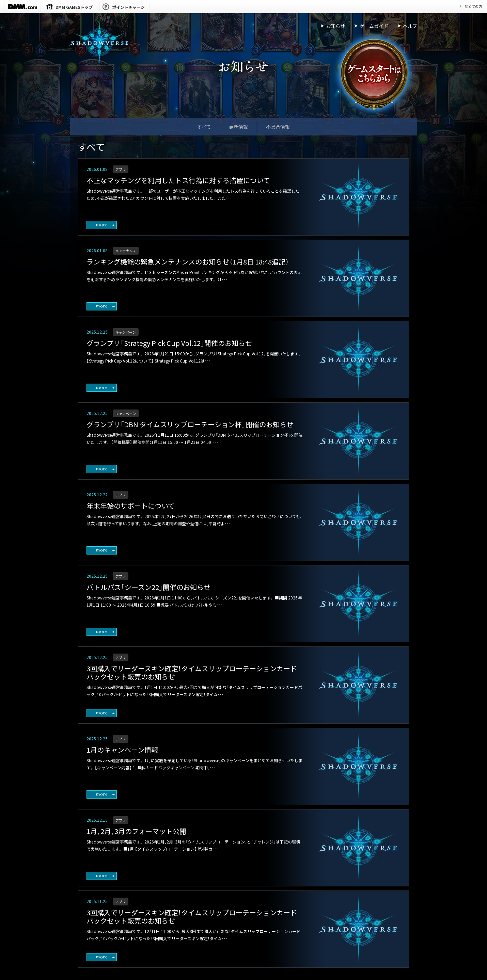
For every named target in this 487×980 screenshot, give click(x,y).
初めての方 (473, 6)
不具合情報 (278, 127)
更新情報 (238, 127)
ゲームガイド (374, 26)
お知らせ (335, 26)
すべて (204, 127)
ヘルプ (410, 26)
